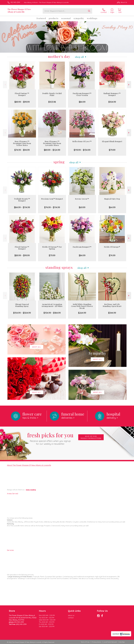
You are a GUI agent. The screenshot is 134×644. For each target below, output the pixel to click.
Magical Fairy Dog (112, 199)
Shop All (79, 57)
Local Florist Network (110, 642)
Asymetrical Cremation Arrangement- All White (52, 305)
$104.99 (112, 102)
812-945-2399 (15, 2)
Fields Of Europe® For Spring (52, 248)
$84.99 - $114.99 (22, 207)
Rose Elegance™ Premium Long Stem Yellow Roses (22, 143)
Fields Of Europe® (112, 247)
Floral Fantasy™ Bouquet (22, 94)
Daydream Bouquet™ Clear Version (82, 94)
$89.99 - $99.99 (22, 102)
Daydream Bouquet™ (82, 247)
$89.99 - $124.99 (52, 150)
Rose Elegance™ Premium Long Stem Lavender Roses (52, 143)
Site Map (122, 642)
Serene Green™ (82, 199)
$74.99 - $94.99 (22, 150)
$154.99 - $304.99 (22, 313)
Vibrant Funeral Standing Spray (22, 305)
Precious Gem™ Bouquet (52, 199)
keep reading (31, 490)
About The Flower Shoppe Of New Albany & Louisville (29, 465)
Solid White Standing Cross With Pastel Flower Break (82, 306)
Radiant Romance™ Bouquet (112, 94)
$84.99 (82, 102)
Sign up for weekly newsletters (91, 437)
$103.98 (52, 102)
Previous (5, 85)
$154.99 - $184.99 (52, 313)
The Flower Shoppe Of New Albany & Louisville (19, 10)
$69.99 (82, 207)
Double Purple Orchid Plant (52, 94)
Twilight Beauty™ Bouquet (22, 200)
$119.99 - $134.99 (82, 150)
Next (129, 85)
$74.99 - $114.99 (52, 207)
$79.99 (112, 150)
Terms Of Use (85, 642)
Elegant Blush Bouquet (112, 141)
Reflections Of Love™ (82, 141)
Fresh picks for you (50, 438)
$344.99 (112, 313)
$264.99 (82, 313)
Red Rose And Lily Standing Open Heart (112, 305)
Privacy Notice (96, 642)
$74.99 (112, 255)
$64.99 (112, 207)
